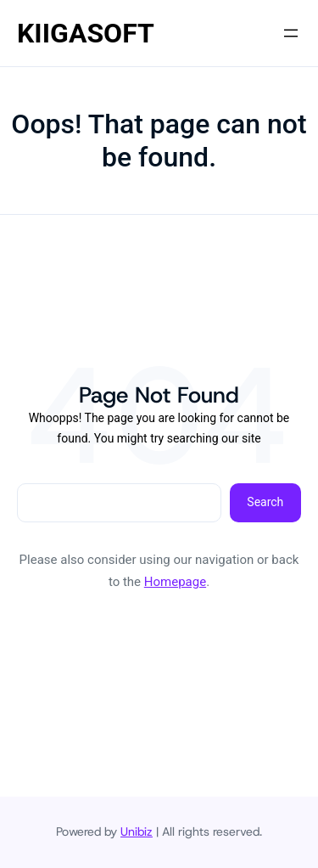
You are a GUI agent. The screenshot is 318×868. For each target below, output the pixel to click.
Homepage (175, 582)
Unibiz (137, 831)
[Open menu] (291, 33)
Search (265, 502)
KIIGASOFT (86, 33)
